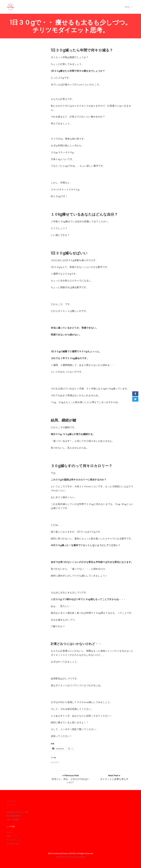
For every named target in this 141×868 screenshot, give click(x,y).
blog (127, 7)
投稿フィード (12, 836)
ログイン (10, 832)
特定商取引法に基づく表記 (17, 812)
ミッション (11, 805)
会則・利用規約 (13, 820)
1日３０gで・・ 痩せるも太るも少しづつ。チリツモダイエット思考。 (71, 26)
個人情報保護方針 (14, 816)
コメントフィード (14, 840)
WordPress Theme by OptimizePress (71, 857)
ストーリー (11, 801)
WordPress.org (13, 844)
